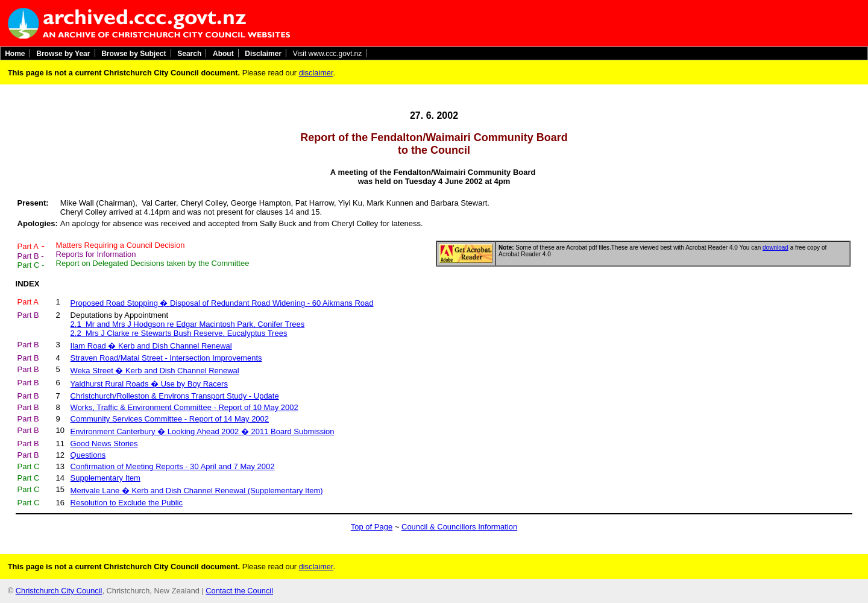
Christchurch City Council (59, 591)
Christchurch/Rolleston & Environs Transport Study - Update (175, 396)
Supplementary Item (105, 478)
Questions (88, 455)
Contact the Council (239, 591)
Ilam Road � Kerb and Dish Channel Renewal (151, 346)
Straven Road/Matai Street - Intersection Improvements (166, 358)
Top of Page (372, 527)
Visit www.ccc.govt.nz (327, 53)
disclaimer (316, 73)
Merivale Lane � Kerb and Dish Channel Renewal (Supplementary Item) (197, 491)
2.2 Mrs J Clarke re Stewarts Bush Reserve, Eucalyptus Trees (179, 333)
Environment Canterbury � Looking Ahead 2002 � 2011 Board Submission (203, 431)
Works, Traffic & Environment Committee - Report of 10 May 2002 (184, 407)
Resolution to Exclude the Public (127, 503)
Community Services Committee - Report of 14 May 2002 (170, 419)
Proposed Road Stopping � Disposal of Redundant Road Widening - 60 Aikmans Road (222, 303)
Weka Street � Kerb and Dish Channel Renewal (155, 371)
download (775, 248)
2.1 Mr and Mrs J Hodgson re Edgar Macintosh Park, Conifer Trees (188, 324)
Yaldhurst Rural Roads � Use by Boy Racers (149, 384)
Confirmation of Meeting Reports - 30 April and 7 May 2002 (173, 466)
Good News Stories (104, 444)
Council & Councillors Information (459, 527)
